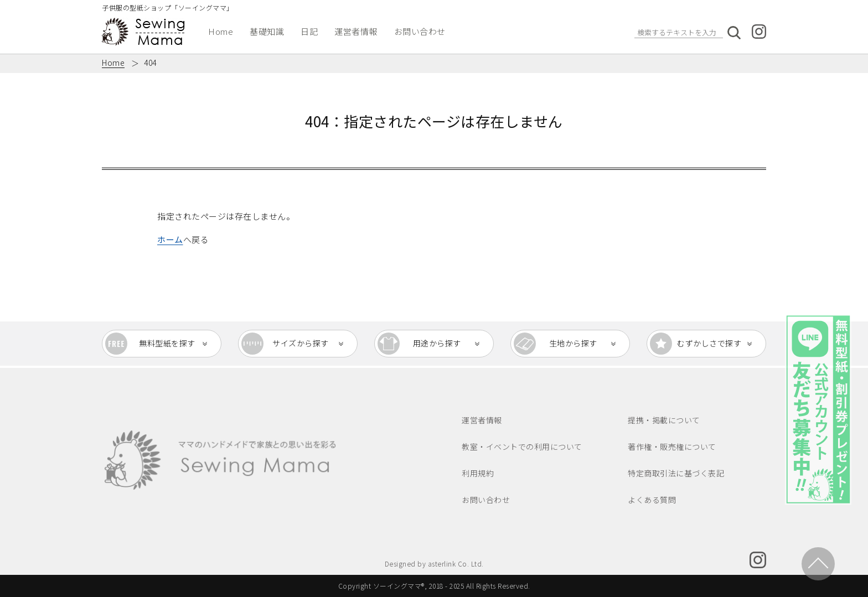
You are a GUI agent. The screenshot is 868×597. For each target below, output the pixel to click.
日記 (309, 31)
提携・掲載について (664, 420)
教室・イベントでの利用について (522, 447)
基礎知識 (267, 31)
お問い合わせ (420, 31)
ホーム (170, 239)
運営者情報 (356, 31)
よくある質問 (652, 500)
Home (221, 31)
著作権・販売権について (672, 447)
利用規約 (478, 473)
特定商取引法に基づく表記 (676, 473)
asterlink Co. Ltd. (456, 564)
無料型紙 (167, 344)
